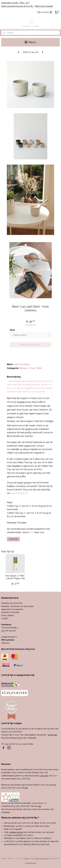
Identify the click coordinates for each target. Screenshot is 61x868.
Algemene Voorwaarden (12, 609)
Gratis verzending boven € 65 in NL (17, 6)
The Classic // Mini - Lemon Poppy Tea (15, 577)
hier (26, 788)
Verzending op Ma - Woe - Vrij (15, 3)
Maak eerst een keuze (31, 345)
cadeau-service (16, 832)
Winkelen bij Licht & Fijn (12, 603)
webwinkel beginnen (42, 859)
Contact (5, 618)
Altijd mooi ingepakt (44, 6)
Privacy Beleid (7, 615)
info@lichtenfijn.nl (9, 637)
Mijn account (45, 12)
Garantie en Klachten (10, 612)
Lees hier (44, 776)
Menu (31, 42)
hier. (40, 806)
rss (32, 859)
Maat (12, 330)
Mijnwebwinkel (31, 863)
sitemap (27, 859)
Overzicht (13, 539)
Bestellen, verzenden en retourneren (17, 606)
